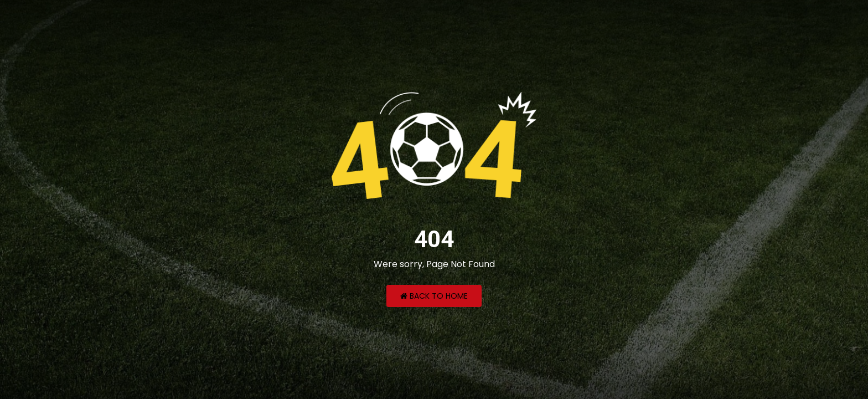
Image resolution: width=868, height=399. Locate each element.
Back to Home (434, 296)
